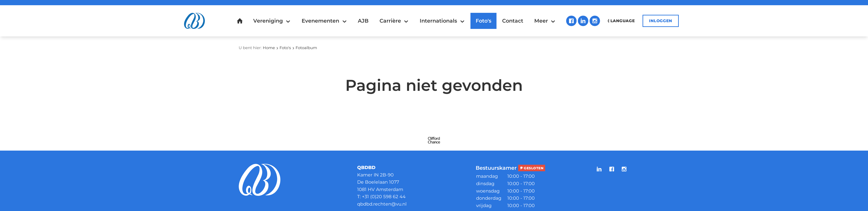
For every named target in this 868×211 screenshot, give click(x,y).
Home (269, 48)
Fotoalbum (306, 48)
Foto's (285, 48)
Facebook (571, 21)
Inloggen (661, 21)
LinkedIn (583, 21)
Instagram (595, 21)
